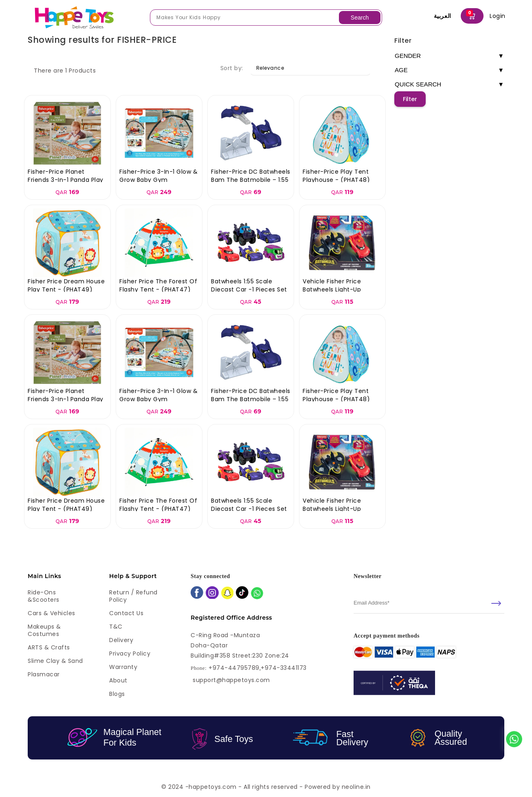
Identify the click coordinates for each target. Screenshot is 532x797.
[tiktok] (242, 593)
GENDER (449, 56)
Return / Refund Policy (133, 596)
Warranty (123, 667)
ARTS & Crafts (49, 647)
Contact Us (126, 613)
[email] (429, 603)
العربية (443, 16)
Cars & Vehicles (52, 613)
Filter (403, 41)
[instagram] (212, 594)
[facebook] (197, 593)
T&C (116, 627)
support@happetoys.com (231, 680)
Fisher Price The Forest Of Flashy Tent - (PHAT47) (158, 285)
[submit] (496, 603)
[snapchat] (228, 594)
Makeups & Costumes (44, 630)
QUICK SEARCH (449, 84)
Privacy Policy (130, 653)
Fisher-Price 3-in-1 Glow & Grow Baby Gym (158, 176)
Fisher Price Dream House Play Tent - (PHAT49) (66, 285)
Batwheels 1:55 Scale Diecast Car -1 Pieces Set (249, 285)
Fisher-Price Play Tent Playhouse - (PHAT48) (336, 176)
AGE (449, 70)
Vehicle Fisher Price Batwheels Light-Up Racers (332, 289)
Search (360, 18)
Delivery (121, 640)
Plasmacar (44, 674)
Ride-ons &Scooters (44, 596)
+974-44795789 (234, 668)
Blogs (117, 694)
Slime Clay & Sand (55, 661)
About (118, 680)
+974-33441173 (284, 668)
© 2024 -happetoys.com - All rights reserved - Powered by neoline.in (266, 787)
